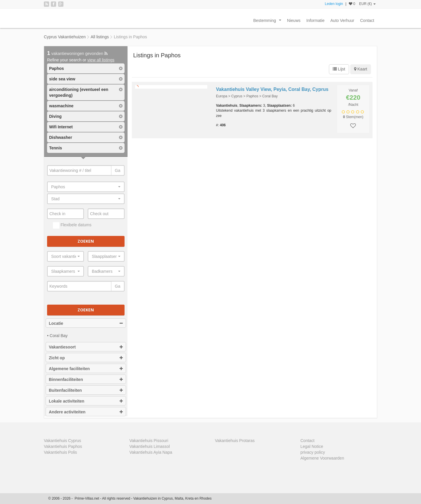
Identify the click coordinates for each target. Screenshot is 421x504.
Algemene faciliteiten (86, 369)
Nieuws (294, 20)
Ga (118, 170)
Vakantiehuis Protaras (235, 441)
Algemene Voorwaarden (322, 458)
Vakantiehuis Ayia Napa (151, 452)
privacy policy (313, 452)
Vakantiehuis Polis (60, 452)
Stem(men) (353, 117)
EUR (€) (367, 4)
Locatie (86, 323)
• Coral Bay (57, 336)
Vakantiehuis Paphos (63, 446)
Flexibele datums (72, 225)
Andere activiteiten (86, 412)
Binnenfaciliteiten (86, 379)
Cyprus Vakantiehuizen (65, 37)
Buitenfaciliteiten (86, 390)
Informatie (315, 20)
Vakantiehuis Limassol (150, 446)
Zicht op (86, 358)
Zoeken (86, 241)
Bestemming (268, 22)
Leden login (334, 4)
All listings (100, 37)
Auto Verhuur (342, 20)
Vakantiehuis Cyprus (62, 441)
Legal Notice (312, 446)
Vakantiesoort (86, 347)
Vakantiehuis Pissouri (149, 441)
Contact (367, 20)
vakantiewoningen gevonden (77, 53)
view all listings (101, 60)
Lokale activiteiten (86, 401)
